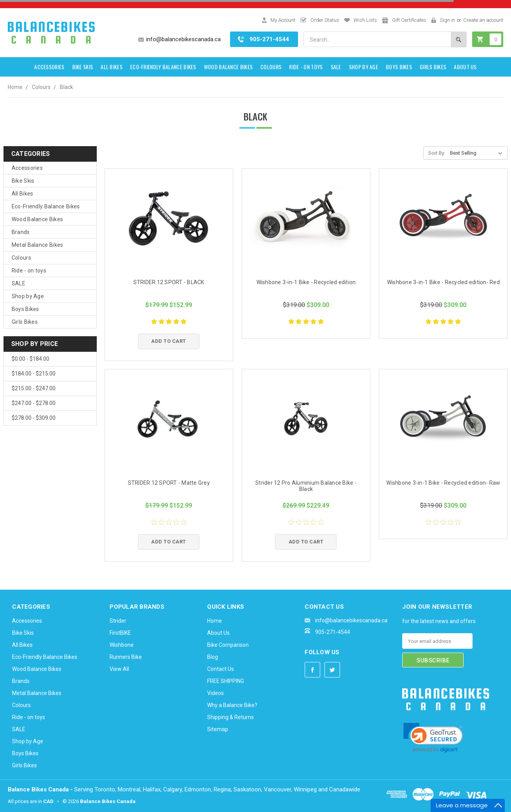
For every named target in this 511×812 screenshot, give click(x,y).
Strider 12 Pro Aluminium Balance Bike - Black (306, 486)
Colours (271, 67)
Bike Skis (83, 67)
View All (119, 669)
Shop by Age (364, 67)
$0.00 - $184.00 (31, 359)
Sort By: (437, 153)
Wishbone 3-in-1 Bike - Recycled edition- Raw (443, 483)
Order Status (325, 20)
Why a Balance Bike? (232, 705)
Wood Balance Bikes (228, 67)
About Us (465, 67)
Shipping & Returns (230, 717)
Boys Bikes (399, 67)
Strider (118, 621)
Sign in (447, 20)
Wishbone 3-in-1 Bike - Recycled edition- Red (443, 282)
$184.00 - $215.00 (34, 374)
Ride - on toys (306, 67)
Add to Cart (169, 341)
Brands (21, 232)
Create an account (483, 20)
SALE (336, 67)
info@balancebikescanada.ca (183, 39)
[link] (433, 738)
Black (66, 87)
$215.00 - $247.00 (34, 388)
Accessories (49, 67)
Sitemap (218, 729)
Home (15, 87)
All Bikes (112, 67)
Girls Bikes (433, 67)
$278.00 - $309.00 (34, 418)
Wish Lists (365, 20)
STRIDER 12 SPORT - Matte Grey (169, 483)
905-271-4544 (269, 39)
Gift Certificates (409, 20)
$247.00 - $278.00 (34, 403)
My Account (283, 20)
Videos (215, 693)
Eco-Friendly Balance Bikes (163, 67)
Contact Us (221, 669)
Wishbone (122, 645)
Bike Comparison (228, 645)
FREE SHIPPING (226, 681)
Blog (213, 657)
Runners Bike (126, 657)
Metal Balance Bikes (37, 245)
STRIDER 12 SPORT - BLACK (169, 282)
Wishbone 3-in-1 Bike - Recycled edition (306, 282)
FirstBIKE (120, 633)
